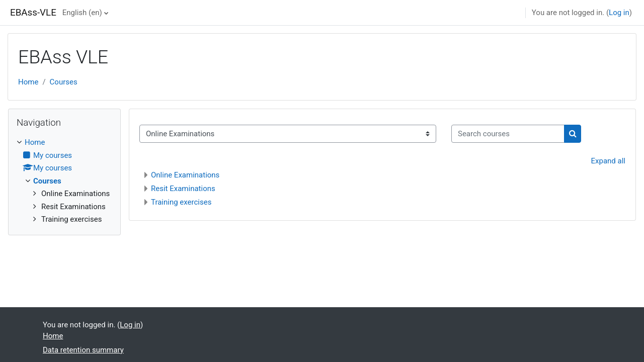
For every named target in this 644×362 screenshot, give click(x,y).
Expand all (608, 161)
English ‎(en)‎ (82, 13)
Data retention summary (83, 350)
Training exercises (181, 202)
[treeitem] (64, 181)
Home (28, 82)
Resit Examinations (183, 189)
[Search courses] (508, 134)
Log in (619, 13)
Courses (64, 82)
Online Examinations (185, 175)
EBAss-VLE (33, 13)
